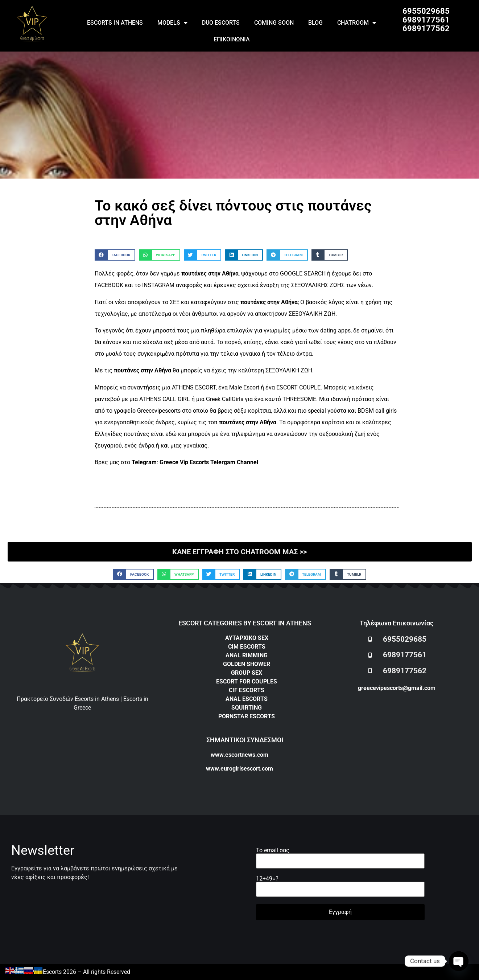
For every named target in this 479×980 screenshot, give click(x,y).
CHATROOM (357, 23)
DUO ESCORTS (221, 23)
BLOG (315, 23)
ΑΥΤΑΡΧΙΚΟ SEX (247, 638)
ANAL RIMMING (247, 655)
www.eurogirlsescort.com (239, 769)
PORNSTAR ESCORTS (247, 716)
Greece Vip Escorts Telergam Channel (209, 462)
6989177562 (426, 28)
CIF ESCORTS (247, 690)
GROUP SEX (247, 673)
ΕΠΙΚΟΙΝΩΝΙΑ (232, 39)
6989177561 (426, 20)
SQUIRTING (247, 708)
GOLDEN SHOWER (247, 664)
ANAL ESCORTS (247, 699)
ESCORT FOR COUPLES (247, 681)
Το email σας (340, 856)
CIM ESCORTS (247, 647)
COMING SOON (274, 23)
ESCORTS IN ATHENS (115, 23)
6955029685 (426, 11)
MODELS (172, 23)
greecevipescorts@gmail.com (397, 688)
